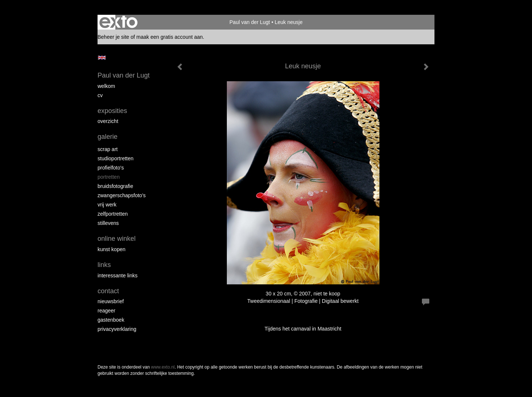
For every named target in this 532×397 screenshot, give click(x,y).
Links (104, 265)
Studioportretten (115, 158)
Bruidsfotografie (115, 186)
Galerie (108, 137)
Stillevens (108, 223)
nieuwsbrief (111, 301)
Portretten (109, 177)
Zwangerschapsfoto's (122, 195)
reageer (106, 311)
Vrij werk (107, 205)
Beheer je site (113, 37)
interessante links (117, 275)
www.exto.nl (163, 367)
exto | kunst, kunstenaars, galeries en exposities (118, 22)
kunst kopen (112, 249)
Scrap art (108, 149)
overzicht (108, 121)
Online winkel (117, 239)
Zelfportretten (113, 214)
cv (100, 95)
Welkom (106, 86)
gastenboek (111, 320)
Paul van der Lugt (250, 22)
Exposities (112, 111)
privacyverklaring (117, 329)
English (102, 58)
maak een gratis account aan (170, 37)
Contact (108, 291)
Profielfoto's (111, 168)
